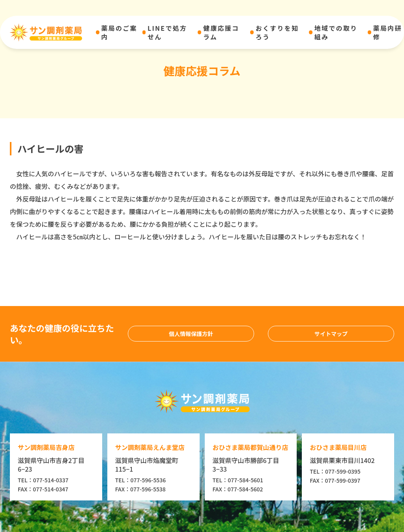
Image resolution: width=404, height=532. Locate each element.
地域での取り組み (336, 33)
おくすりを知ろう (277, 33)
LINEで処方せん (167, 33)
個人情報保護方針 (191, 334)
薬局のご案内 (119, 33)
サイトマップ (331, 334)
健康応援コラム (221, 33)
